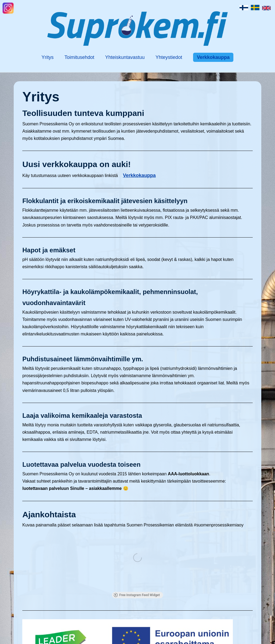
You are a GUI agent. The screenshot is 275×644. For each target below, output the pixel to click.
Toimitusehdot (79, 57)
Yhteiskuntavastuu (125, 57)
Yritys (48, 57)
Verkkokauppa (213, 57)
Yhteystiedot (169, 57)
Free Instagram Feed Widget (137, 595)
